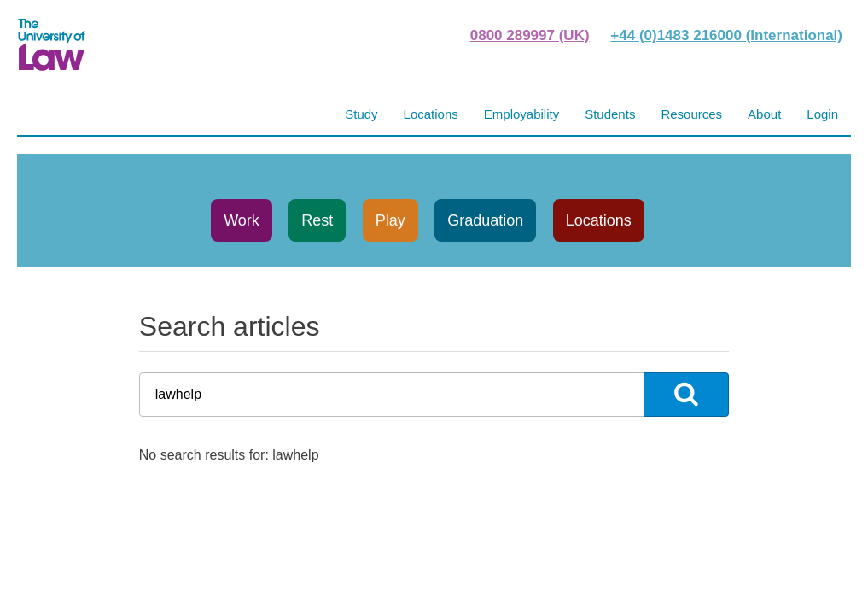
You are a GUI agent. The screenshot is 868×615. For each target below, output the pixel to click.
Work (242, 220)
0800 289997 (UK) (530, 35)
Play (390, 220)
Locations (599, 220)
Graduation (485, 220)
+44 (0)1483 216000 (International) (726, 35)
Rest (317, 220)
